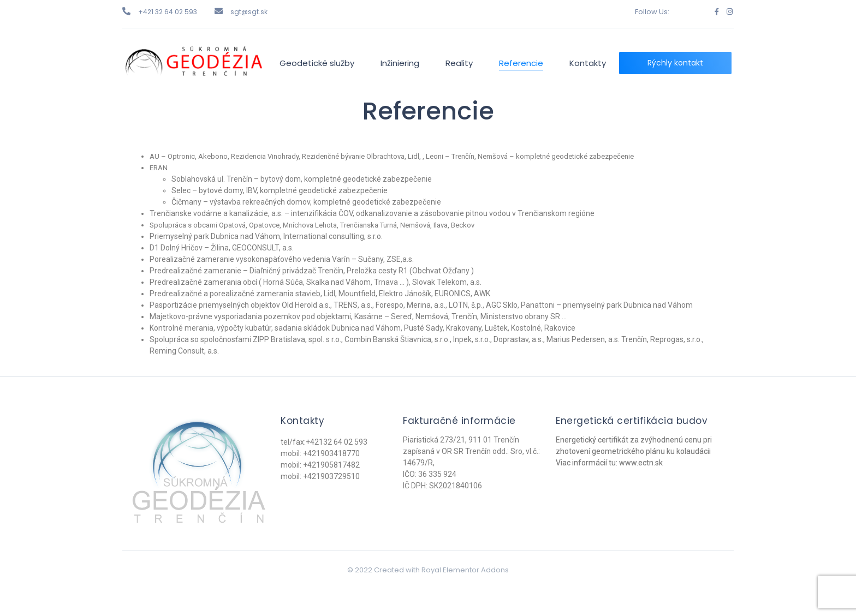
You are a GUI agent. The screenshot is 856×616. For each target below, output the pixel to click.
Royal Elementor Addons (465, 570)
